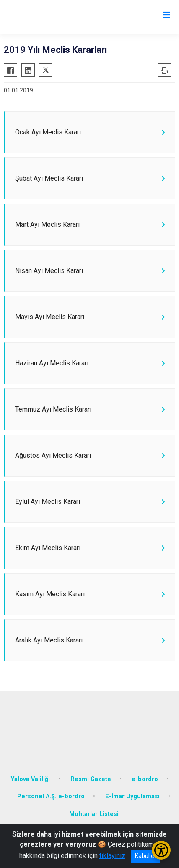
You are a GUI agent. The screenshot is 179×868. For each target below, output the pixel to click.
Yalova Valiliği (30, 779)
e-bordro (145, 779)
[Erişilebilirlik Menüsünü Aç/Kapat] (161, 850)
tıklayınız (112, 856)
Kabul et (146, 856)
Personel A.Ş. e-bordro (51, 796)
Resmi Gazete (91, 779)
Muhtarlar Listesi (94, 814)
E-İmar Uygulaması (132, 796)
